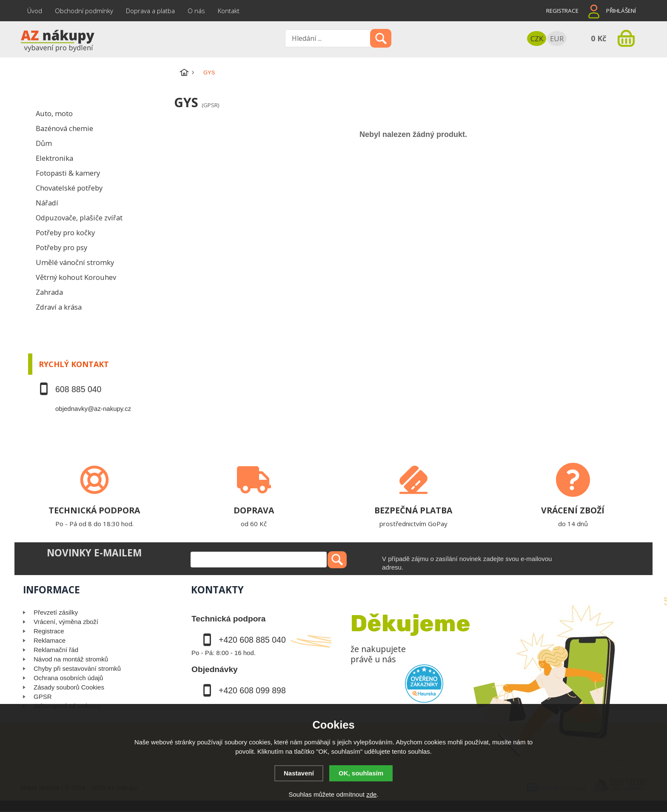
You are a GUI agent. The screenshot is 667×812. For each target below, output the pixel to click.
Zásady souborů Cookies (69, 687)
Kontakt (229, 11)
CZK (537, 38)
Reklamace (50, 640)
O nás (196, 11)
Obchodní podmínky (84, 11)
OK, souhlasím (361, 773)
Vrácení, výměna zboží (66, 622)
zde (371, 794)
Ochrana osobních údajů (68, 678)
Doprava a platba (150, 11)
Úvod (35, 11)
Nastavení (299, 773)
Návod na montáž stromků (71, 659)
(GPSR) (210, 105)
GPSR (43, 697)
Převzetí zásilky (56, 612)
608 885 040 (78, 389)
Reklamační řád (56, 650)
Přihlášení (621, 11)
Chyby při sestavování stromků (77, 668)
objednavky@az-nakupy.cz (93, 409)
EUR (557, 38)
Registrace (562, 11)
